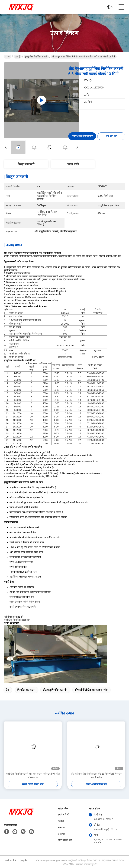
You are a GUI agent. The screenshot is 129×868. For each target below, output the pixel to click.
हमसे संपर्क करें (65, 840)
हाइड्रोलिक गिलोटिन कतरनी (36, 57)
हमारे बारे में (63, 815)
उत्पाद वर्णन (73, 164)
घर (8, 57)
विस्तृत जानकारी (26, 164)
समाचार (61, 834)
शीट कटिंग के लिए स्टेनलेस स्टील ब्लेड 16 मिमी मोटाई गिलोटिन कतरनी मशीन (96, 776)
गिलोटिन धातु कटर (26, 690)
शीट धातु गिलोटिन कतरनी (55, 690)
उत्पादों (18, 57)
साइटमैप (24, 860)
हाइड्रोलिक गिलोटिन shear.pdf (17, 620)
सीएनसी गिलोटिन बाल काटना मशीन (91, 690)
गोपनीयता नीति (10, 860)
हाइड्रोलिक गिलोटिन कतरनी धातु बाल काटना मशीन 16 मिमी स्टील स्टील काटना (33, 776)
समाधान (61, 827)
